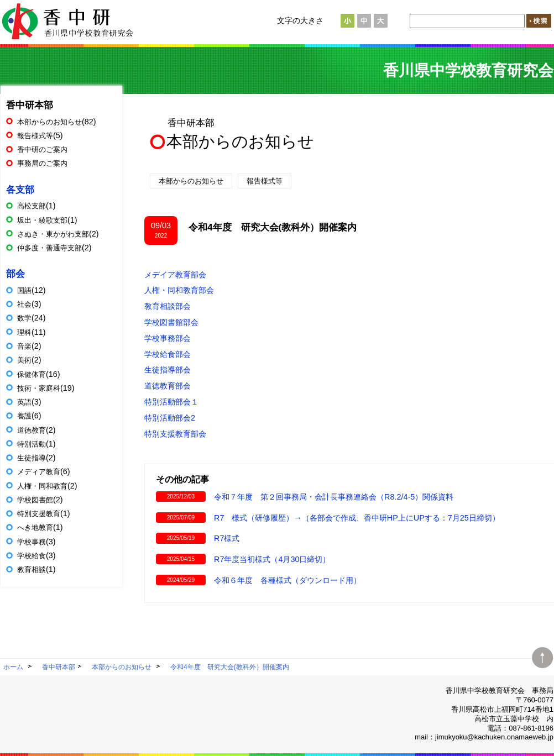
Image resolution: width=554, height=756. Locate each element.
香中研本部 (191, 123)
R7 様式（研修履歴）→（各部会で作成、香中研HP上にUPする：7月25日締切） (357, 518)
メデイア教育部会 (175, 275)
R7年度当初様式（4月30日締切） (272, 559)
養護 (24, 416)
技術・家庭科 (39, 388)
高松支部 (32, 206)
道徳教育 (32, 430)
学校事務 (32, 542)
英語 (24, 402)
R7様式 (227, 538)
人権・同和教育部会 (179, 290)
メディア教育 (39, 472)
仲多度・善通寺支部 (49, 248)
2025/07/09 (181, 518)
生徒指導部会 (168, 370)
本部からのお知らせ (240, 141)
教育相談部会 (168, 306)
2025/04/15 (181, 559)
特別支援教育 (39, 514)
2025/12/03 (181, 497)
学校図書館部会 (171, 322)
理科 (24, 332)
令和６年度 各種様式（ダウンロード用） (288, 580)
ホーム (13, 667)
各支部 (20, 190)
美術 (24, 360)
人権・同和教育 (42, 486)
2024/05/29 (181, 580)
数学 (24, 318)
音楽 (24, 346)
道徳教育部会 (168, 386)
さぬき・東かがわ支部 (53, 234)
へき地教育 (35, 527)
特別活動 (32, 444)
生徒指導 (32, 458)
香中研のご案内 (42, 149)
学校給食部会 (168, 354)
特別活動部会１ (171, 402)
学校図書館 (35, 500)
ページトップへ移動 (543, 655)
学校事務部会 (168, 338)
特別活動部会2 (170, 418)
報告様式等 (265, 181)
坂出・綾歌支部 (42, 220)
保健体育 (32, 374)
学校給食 (32, 556)
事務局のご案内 (42, 163)
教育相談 (32, 569)
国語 (24, 290)
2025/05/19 (181, 538)
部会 (15, 274)
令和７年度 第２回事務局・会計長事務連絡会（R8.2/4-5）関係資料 (334, 497)
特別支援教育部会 (175, 434)
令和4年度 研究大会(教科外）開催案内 (230, 667)
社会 (24, 304)
